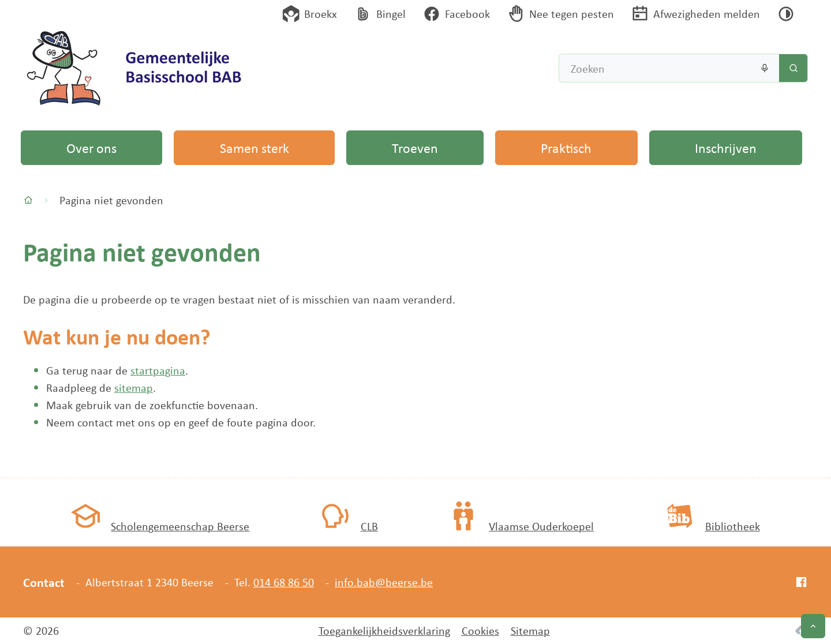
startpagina (158, 370)
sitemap (134, 387)
